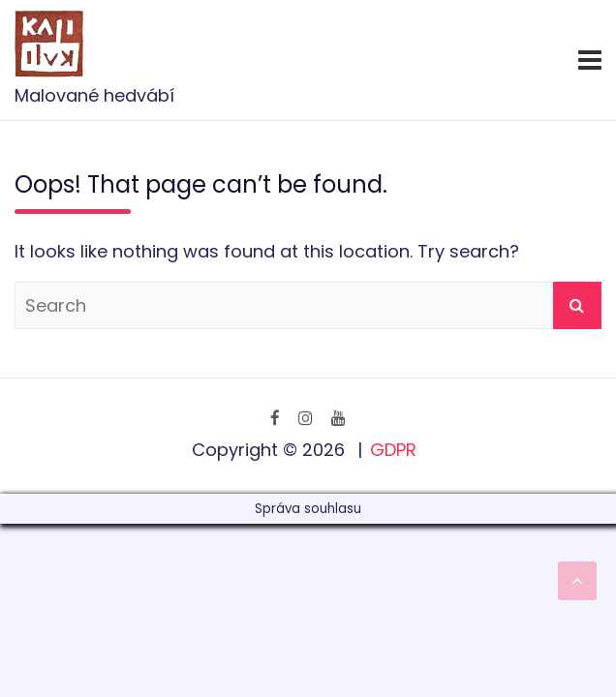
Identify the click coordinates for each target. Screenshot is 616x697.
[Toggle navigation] (590, 60)
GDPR (393, 450)
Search (577, 305)
